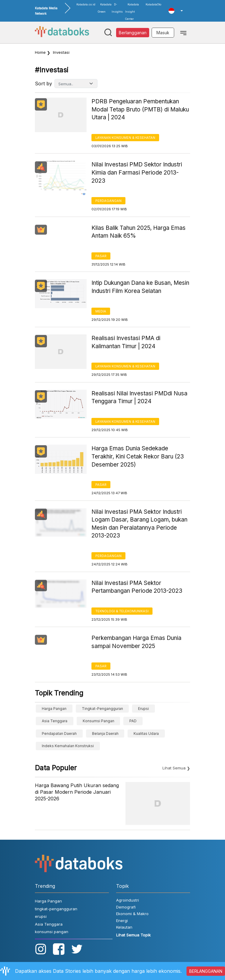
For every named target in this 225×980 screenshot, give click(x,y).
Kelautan (124, 927)
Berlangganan (133, 33)
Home (40, 52)
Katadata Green (105, 8)
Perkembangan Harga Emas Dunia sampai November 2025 (136, 642)
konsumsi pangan (99, 721)
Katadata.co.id (86, 4)
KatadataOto (153, 4)
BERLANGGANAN (206, 971)
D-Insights (117, 8)
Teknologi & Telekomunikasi (122, 611)
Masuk (163, 33)
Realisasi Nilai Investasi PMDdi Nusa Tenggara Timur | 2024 (139, 397)
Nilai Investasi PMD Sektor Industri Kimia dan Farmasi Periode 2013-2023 (137, 172)
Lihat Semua (174, 768)
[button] (176, 11)
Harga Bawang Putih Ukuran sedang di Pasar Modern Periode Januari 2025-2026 (77, 792)
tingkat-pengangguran (102, 709)
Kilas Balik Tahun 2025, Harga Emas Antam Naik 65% (139, 232)
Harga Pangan (54, 709)
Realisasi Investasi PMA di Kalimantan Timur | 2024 (126, 342)
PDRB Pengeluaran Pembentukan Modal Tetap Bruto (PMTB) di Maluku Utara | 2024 (140, 109)
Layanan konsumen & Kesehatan (125, 138)
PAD (133, 721)
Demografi (126, 907)
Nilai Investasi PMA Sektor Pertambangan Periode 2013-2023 (137, 587)
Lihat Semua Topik (133, 935)
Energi (122, 921)
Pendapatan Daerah (59, 733)
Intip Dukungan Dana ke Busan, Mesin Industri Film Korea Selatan (140, 287)
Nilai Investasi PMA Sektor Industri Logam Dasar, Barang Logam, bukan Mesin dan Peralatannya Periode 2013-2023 (139, 524)
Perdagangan (108, 201)
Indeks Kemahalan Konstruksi (68, 746)
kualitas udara (146, 733)
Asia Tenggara (55, 721)
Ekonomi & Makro (132, 914)
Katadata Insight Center (132, 12)
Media (101, 311)
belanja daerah (105, 733)
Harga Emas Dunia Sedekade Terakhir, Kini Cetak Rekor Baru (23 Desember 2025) (138, 456)
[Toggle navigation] (183, 32)
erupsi (143, 709)
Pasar (101, 256)
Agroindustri (128, 900)
